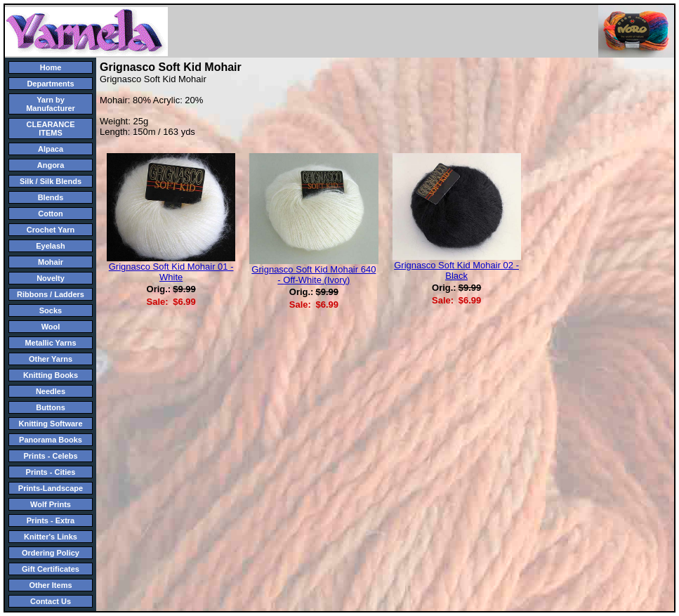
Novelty (51, 278)
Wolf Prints (51, 504)
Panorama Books (51, 440)
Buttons (51, 407)
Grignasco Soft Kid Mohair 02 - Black (456, 270)
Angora (51, 165)
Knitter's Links (51, 537)
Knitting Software (50, 424)
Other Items (50, 585)
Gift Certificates (51, 569)
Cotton (50, 214)
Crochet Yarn (51, 230)
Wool (51, 327)
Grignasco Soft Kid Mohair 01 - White (171, 272)
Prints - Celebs (50, 456)
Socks (51, 310)
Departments (50, 84)
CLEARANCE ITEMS (50, 129)
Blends (51, 197)
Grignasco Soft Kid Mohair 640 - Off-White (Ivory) (314, 275)
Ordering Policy (51, 553)
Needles (51, 391)
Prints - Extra (51, 520)
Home (51, 67)
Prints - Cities (51, 472)
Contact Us (51, 601)
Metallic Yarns (50, 343)
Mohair (51, 262)
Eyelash (51, 246)
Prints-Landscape (51, 488)
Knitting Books (51, 375)
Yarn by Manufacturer (51, 104)
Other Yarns (51, 359)
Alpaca (51, 149)
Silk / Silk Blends (51, 181)
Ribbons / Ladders (51, 294)
